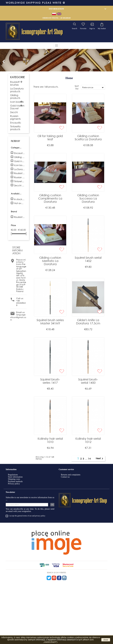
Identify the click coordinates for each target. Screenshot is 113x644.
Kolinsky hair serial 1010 (50, 440)
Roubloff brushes (15, 83)
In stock (19, 199)
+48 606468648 (65, 18)
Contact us (65, 477)
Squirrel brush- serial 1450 (88, 381)
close (106, 640)
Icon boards (17, 102)
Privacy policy (14, 484)
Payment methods (15, 481)
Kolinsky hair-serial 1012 (88, 440)
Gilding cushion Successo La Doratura (88, 198)
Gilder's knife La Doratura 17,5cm (88, 322)
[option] (56, 60)
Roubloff (19, 217)
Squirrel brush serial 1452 (88, 259)
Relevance (94, 87)
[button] (4, 60)
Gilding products (15, 97)
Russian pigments (15, 117)
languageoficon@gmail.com (18, 317)
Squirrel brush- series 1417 (50, 381)
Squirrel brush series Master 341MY (50, 322)
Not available (19, 203)
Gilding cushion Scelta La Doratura (88, 138)
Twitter (49, 578)
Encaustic (16, 123)
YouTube (54, 578)
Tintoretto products (15, 128)
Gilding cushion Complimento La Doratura (50, 198)
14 (89, 459)
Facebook (59, 578)
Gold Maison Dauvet (17, 107)
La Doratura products (17, 90)
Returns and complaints (71, 475)
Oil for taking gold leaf (50, 138)
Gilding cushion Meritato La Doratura (50, 261)
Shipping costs (14, 479)
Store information (15, 477)
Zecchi (14, 112)
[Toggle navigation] (56, 46)
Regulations (13, 475)
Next (100, 459)
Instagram (64, 578)
